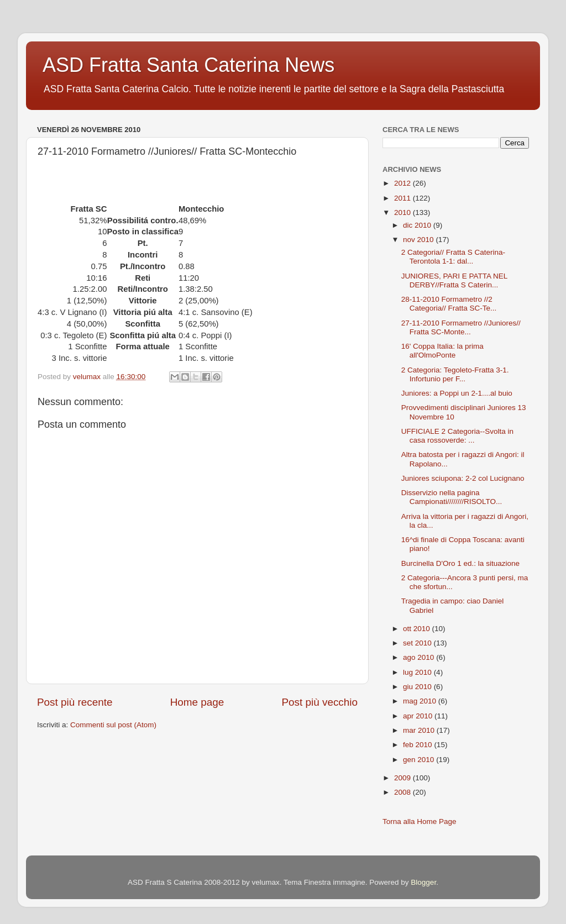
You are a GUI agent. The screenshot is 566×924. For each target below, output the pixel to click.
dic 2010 (418, 225)
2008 (403, 792)
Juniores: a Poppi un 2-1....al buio (457, 393)
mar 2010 (420, 730)
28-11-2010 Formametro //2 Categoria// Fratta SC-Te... (449, 304)
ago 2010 (420, 657)
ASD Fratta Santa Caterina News (188, 65)
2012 (403, 183)
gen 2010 (420, 760)
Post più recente (75, 702)
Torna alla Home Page (420, 821)
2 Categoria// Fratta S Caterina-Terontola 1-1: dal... (453, 257)
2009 (403, 778)
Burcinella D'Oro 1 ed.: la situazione (460, 563)
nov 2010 (419, 240)
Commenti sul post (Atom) (113, 725)
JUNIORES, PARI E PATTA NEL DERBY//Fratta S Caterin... (454, 280)
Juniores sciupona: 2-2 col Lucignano (463, 478)
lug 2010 (418, 672)
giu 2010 (418, 687)
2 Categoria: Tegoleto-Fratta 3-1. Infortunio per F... (455, 374)
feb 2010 (418, 745)
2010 (403, 212)
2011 (403, 198)
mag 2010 (421, 701)
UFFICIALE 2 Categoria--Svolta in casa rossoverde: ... (457, 436)
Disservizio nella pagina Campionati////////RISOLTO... (452, 497)
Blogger (423, 882)
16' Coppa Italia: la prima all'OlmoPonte (442, 351)
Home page (197, 702)
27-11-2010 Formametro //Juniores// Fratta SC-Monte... (461, 327)
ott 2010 (418, 629)
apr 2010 (419, 716)
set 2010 (418, 643)
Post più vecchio (319, 702)
